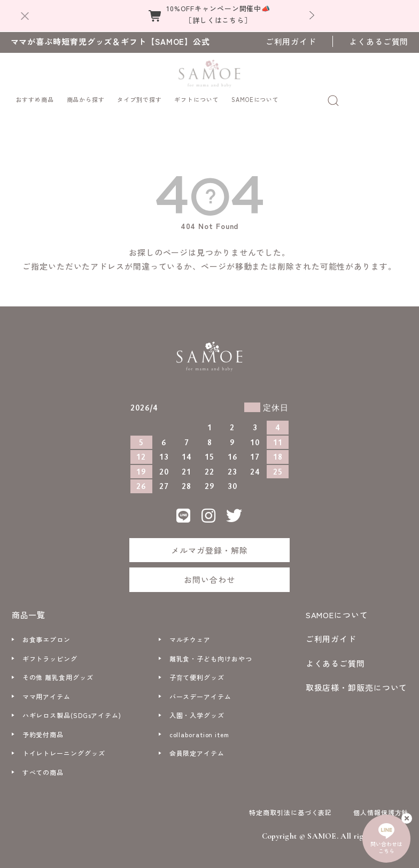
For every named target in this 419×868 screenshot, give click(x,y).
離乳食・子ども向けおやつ (211, 650)
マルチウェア (190, 631)
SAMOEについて (255, 90)
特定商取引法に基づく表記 (290, 804)
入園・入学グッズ (197, 707)
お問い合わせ (209, 571)
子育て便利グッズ (197, 669)
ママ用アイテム (46, 688)
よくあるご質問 (379, 41)
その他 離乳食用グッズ (58, 669)
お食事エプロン (46, 631)
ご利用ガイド (291, 41)
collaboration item (199, 726)
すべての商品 (43, 764)
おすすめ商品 (35, 90)
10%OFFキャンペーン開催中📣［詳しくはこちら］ (218, 14)
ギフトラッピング (50, 650)
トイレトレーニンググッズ (64, 744)
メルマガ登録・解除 (209, 542)
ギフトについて (196, 90)
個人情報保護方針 (381, 804)
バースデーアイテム (200, 688)
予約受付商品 (43, 726)
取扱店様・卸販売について (357, 679)
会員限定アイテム (197, 744)
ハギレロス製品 (72, 707)
